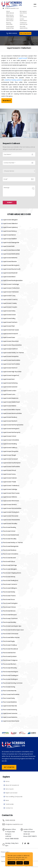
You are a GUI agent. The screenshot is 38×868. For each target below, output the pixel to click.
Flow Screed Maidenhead (11, 535)
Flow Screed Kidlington (10, 588)
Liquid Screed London (10, 391)
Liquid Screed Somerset (10, 459)
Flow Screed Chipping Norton (12, 573)
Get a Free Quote (25, 33)
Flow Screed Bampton (10, 615)
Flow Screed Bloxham (10, 664)
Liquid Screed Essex (9, 337)
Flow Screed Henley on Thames (13, 542)
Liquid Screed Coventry (10, 299)
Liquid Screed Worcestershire (12, 508)
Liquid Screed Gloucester (11, 341)
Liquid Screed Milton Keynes (12, 410)
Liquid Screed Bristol (9, 277)
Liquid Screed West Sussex (11, 493)
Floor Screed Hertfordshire (11, 694)
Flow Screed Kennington (11, 672)
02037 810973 (26, 20)
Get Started (9, 767)
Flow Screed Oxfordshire (11, 554)
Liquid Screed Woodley (10, 523)
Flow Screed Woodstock (11, 649)
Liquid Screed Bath (9, 246)
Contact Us (9, 808)
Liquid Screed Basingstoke (11, 242)
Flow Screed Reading (9, 527)
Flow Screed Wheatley (10, 668)
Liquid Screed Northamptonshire (13, 425)
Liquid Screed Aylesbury (10, 227)
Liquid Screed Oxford (10, 436)
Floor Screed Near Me (10, 691)
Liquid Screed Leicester (10, 387)
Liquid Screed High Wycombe (12, 372)
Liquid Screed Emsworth (10, 334)
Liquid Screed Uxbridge (10, 489)
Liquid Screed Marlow (10, 406)
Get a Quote (9, 789)
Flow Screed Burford (9, 653)
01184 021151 (13, 24)
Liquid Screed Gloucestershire (12, 345)
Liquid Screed (23, 58)
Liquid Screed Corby (9, 296)
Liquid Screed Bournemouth (12, 269)
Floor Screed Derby (9, 698)
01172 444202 (26, 16)
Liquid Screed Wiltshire (10, 497)
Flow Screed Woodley (10, 539)
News (7, 800)
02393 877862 (13, 27)
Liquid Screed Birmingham (11, 265)
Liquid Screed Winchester (11, 501)
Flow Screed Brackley (10, 622)
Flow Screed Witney (9, 577)
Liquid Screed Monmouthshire (12, 413)
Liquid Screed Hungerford (11, 375)
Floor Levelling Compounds (14, 796)
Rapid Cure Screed (11, 793)
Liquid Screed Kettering (10, 383)
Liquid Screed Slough (9, 455)
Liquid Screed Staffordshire (11, 466)
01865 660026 (13, 12)
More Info (12, 863)
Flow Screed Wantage (10, 565)
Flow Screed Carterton (10, 584)
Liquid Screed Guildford (10, 349)
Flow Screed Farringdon (10, 603)
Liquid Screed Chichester (11, 292)
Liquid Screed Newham (10, 421)
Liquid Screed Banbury (10, 231)
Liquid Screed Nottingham (11, 428)
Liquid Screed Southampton (12, 463)
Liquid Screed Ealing (9, 318)
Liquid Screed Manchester (11, 721)
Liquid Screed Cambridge (11, 284)
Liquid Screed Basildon (10, 239)
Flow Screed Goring (9, 687)
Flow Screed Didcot (9, 561)
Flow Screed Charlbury (10, 645)
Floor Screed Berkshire (10, 702)
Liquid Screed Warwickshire (11, 520)
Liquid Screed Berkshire (10, 258)
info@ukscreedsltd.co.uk (11, 8)
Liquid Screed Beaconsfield (11, 250)
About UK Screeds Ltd (12, 785)
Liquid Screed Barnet (9, 235)
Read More (7, 101)
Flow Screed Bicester (9, 558)
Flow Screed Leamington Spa (12, 626)
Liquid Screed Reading (10, 444)
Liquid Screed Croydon (10, 307)
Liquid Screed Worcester (11, 516)
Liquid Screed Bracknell (10, 273)
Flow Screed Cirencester (11, 634)
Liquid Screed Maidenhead (11, 402)
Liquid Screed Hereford (10, 368)
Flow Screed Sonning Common (13, 683)
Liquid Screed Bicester (10, 261)
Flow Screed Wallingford (11, 580)
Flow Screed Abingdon (10, 569)
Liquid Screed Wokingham (11, 512)
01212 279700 (26, 12)
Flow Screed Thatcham (10, 618)
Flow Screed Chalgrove (10, 660)
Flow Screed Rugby (9, 641)
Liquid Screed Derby (9, 311)
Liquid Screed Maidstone (11, 398)
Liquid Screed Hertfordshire (11, 364)
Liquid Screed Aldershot (10, 223)
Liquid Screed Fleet (9, 326)
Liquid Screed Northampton (12, 432)
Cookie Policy (5, 857)
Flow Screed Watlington (10, 679)
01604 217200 (13, 20)
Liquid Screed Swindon (10, 478)
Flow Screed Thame (9, 596)
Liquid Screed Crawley (10, 303)
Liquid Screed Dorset (9, 315)
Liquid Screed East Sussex (11, 330)
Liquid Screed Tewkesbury (11, 485)
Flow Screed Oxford (9, 531)
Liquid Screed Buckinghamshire (13, 280)
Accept (20, 863)
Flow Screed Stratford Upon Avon (13, 630)
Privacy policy (5, 852)
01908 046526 (13, 16)
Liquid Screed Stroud (9, 470)
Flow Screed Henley (9, 592)
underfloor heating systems (13, 80)
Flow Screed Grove (9, 599)
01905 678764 (26, 27)
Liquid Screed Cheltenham (11, 288)
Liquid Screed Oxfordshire (11, 440)
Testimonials (10, 804)
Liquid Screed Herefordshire (12, 360)
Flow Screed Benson (9, 611)
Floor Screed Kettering (10, 710)
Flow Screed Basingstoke (11, 546)
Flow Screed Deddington (11, 675)
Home (7, 781)
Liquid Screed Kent (9, 379)
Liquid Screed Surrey (9, 474)
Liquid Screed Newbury (10, 417)
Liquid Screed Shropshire (11, 451)
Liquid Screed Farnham (10, 322)
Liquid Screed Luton (9, 394)
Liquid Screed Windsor (10, 504)
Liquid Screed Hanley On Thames (13, 353)
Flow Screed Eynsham (10, 656)
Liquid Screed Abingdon (10, 220)
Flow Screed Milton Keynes (11, 637)
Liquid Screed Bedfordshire (11, 254)
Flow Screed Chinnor (9, 607)
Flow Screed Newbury (10, 550)
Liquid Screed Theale (10, 482)
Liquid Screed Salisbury (10, 447)
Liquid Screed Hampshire (11, 356)
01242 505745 (26, 24)
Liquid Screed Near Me (10, 706)
